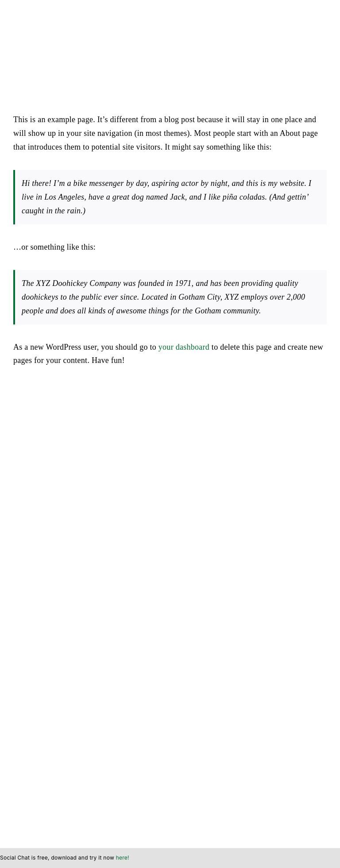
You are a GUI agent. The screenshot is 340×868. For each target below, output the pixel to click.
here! (123, 858)
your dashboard (184, 347)
